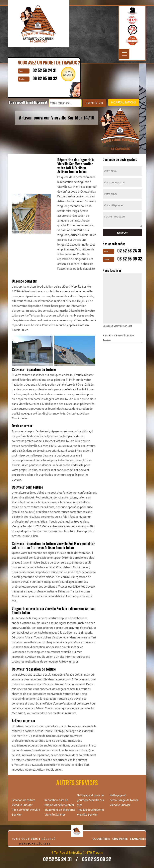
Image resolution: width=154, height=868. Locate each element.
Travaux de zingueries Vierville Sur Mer (91, 812)
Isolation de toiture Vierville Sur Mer (24, 803)
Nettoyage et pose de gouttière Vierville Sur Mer (91, 800)
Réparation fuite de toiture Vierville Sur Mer (59, 803)
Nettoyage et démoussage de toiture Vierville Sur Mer (124, 800)
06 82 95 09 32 (130, 259)
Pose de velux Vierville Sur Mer (26, 812)
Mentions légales (35, 844)
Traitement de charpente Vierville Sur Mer (60, 812)
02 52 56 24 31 (129, 251)
